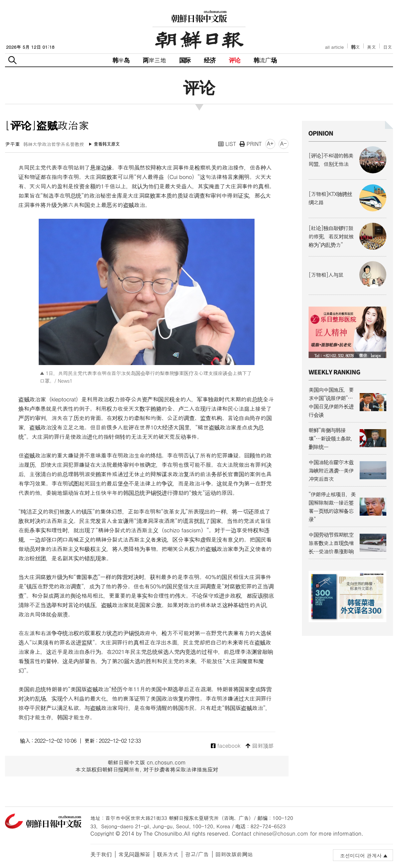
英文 (371, 47)
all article (334, 47)
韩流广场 (265, 60)
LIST (227, 144)
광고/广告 (197, 854)
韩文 (356, 47)
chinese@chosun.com (281, 833)
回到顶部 (259, 746)
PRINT (251, 144)
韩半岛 (121, 60)
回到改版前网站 (234, 854)
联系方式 (168, 854)
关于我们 (101, 854)
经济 (210, 60)
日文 (387, 47)
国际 (185, 60)
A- (284, 143)
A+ (270, 143)
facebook (226, 746)
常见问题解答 (134, 854)
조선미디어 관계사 (361, 855)
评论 (235, 60)
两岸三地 (154, 60)
